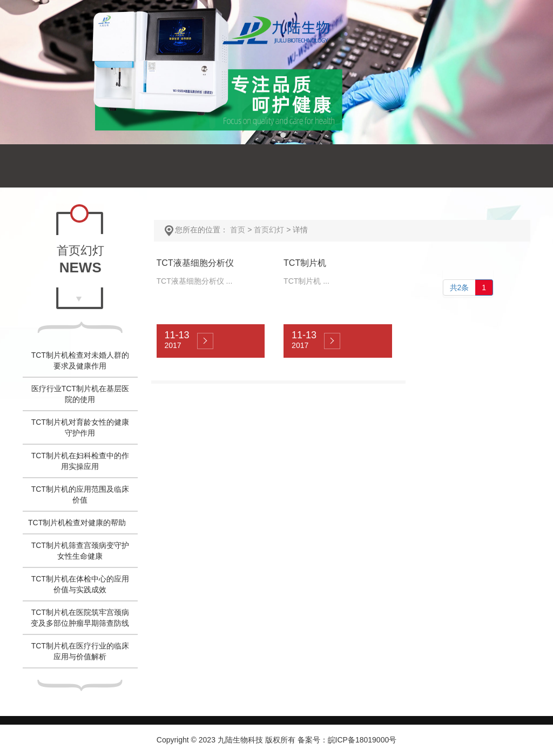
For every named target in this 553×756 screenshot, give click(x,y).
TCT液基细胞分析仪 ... (195, 281)
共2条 (460, 287)
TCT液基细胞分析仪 (195, 263)
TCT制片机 (305, 263)
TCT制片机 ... (306, 281)
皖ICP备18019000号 (362, 740)
